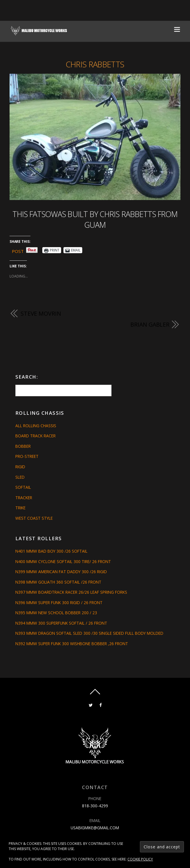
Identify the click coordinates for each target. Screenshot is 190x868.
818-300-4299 (95, 806)
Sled (20, 477)
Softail (23, 487)
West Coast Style (34, 518)
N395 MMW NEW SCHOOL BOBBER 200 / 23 (56, 613)
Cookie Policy (140, 859)
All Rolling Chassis (36, 426)
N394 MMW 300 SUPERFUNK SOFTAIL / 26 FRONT (61, 623)
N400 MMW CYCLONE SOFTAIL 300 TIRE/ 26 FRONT (63, 561)
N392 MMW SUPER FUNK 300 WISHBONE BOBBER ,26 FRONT (72, 644)
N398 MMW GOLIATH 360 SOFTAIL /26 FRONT (58, 582)
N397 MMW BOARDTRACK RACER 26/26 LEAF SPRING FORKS (71, 592)
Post (18, 250)
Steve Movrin (41, 313)
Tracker (24, 498)
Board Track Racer (35, 436)
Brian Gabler (150, 324)
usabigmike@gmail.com (95, 828)
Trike (20, 508)
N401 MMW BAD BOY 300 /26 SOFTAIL (51, 551)
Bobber (23, 446)
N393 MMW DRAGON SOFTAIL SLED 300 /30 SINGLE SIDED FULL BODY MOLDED (89, 633)
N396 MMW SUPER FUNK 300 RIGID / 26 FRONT (59, 603)
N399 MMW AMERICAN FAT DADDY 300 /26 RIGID (61, 572)
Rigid (20, 467)
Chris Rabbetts (95, 64)
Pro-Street (27, 456)
